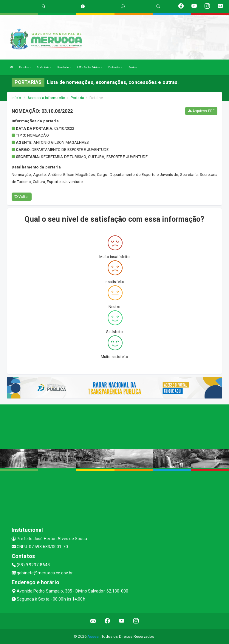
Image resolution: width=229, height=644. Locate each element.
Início (16, 98)
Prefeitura (25, 67)
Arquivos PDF (201, 111)
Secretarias (64, 67)
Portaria (77, 98)
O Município (44, 67)
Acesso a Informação (46, 98)
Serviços (133, 67)
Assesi (93, 636)
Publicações (115, 67)
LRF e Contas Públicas (90, 67)
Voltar (22, 197)
